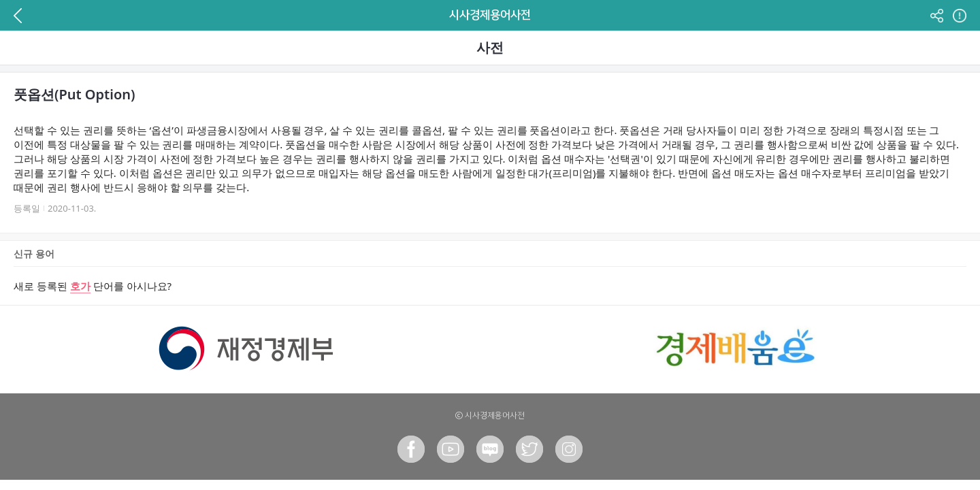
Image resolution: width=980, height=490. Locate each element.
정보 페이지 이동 (958, 15)
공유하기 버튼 (936, 15)
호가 (80, 286)
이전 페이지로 (22, 15)
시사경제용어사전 (490, 15)
